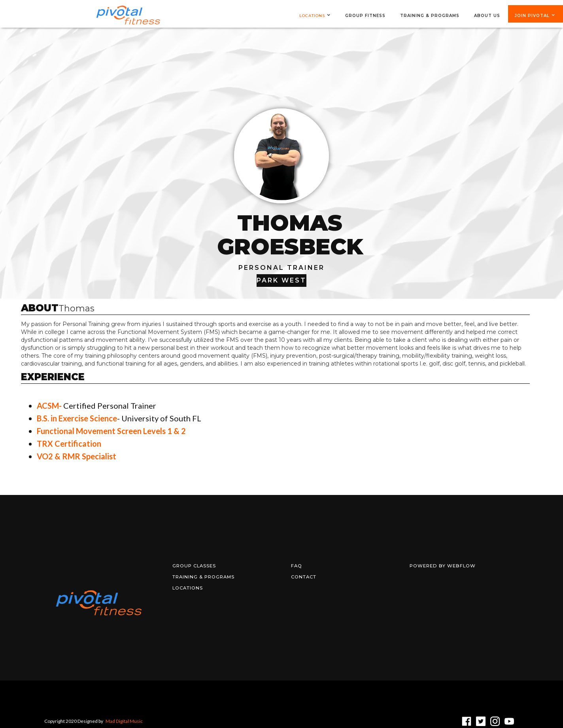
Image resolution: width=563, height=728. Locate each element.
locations (188, 588)
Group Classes (194, 566)
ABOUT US (487, 16)
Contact (304, 577)
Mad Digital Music (124, 721)
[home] (128, 16)
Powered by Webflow (443, 566)
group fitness (365, 16)
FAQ (297, 566)
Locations (312, 16)
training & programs (430, 16)
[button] (319, 16)
